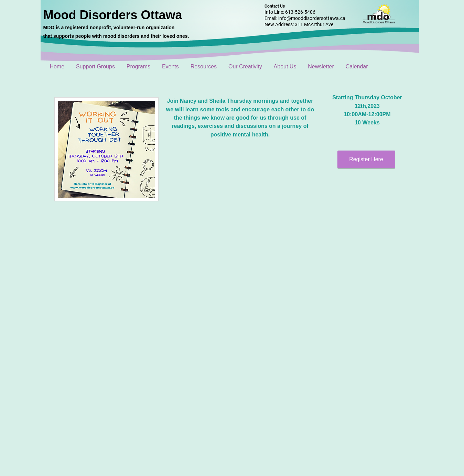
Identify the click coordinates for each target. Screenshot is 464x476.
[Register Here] (366, 159)
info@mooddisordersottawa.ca (312, 18)
